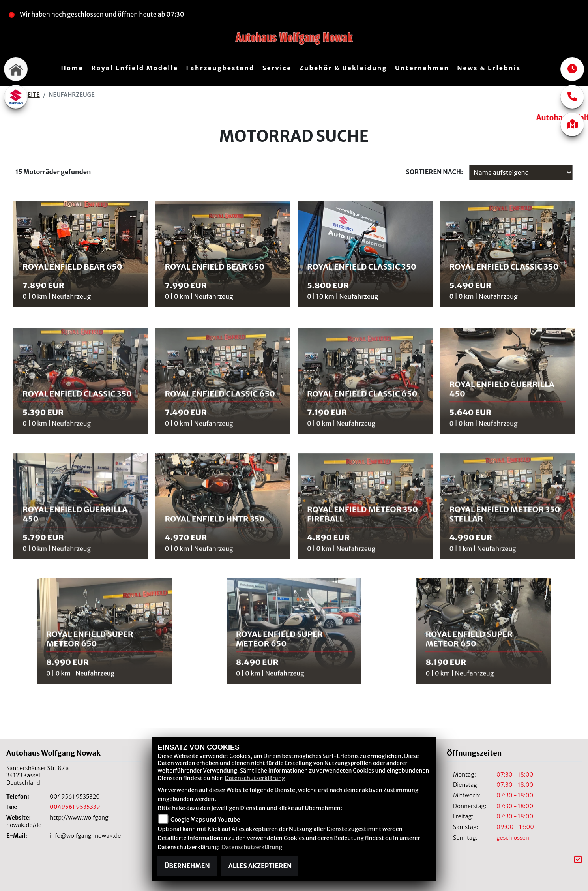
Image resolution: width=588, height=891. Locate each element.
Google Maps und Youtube (205, 820)
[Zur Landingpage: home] (16, 69)
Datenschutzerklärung (255, 778)
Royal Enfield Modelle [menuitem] (135, 68)
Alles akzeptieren (260, 866)
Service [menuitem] (277, 68)
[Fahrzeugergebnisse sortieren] (521, 173)
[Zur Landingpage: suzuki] (16, 97)
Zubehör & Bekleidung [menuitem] (343, 68)
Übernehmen (187, 866)
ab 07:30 (171, 14)
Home (72, 68)
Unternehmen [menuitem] (422, 68)
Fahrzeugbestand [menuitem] (220, 68)
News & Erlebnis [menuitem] (489, 68)
